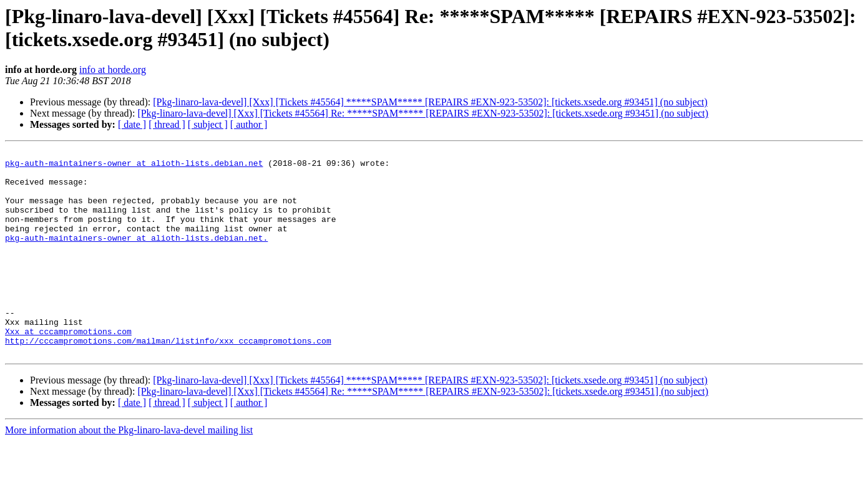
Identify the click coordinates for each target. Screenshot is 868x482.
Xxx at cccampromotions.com (68, 369)
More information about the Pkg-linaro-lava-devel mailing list (129, 471)
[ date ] (132, 124)
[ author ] (249, 124)
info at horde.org (113, 70)
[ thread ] (167, 124)
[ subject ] (208, 124)
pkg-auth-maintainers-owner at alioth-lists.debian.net (134, 166)
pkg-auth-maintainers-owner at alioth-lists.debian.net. (136, 256)
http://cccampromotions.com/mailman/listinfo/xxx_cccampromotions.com (168, 380)
